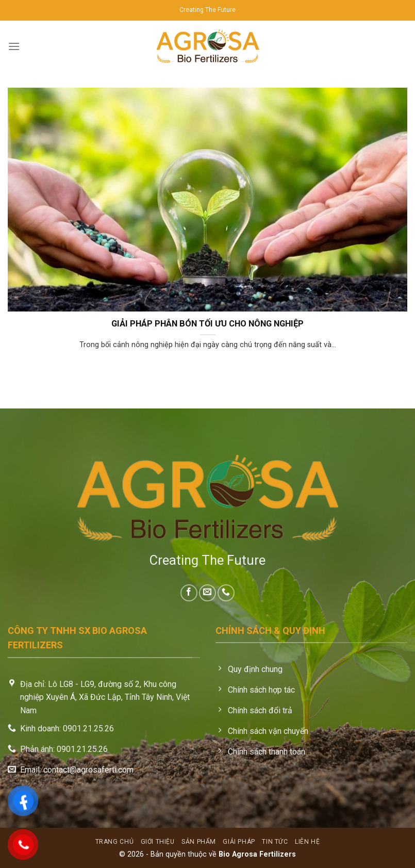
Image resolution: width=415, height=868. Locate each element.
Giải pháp (239, 842)
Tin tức (275, 842)
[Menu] (14, 46)
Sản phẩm (199, 842)
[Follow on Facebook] (189, 593)
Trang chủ (115, 842)
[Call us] (226, 593)
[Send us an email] (207, 593)
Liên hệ (307, 842)
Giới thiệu (158, 842)
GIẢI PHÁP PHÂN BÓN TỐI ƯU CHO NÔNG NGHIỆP (207, 324)
